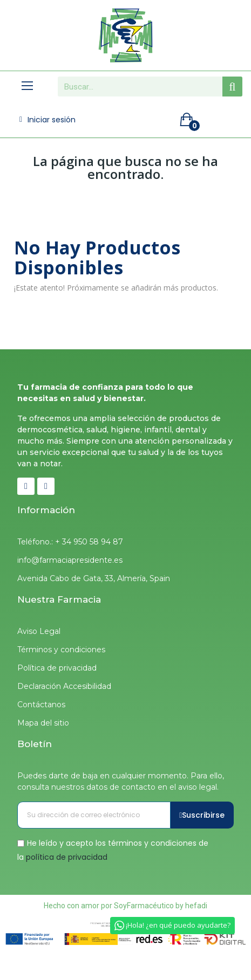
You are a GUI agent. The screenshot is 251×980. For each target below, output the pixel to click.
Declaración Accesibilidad (64, 686)
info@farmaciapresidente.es (70, 560)
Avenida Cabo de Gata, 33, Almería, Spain (94, 578)
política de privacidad (67, 857)
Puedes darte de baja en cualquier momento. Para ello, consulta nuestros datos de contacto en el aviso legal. (121, 781)
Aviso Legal (39, 631)
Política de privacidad (57, 668)
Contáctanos (41, 705)
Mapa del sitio (43, 723)
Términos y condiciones (61, 650)
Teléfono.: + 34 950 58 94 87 (70, 542)
